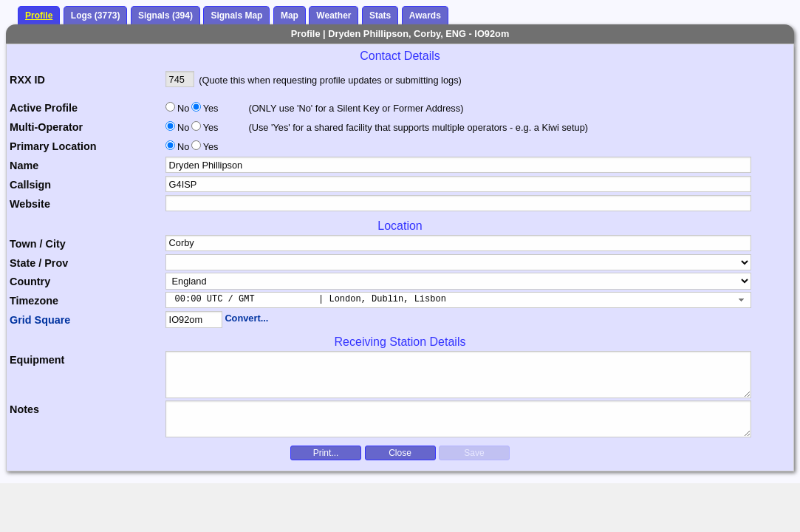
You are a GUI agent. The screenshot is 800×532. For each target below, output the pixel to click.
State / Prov (39, 263)
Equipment (37, 360)
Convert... (246, 318)
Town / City (38, 244)
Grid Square (40, 320)
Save (474, 453)
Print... (326, 453)
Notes (24, 409)
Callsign (30, 185)
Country (30, 282)
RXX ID (27, 80)
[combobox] (458, 300)
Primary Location (53, 146)
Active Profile (44, 108)
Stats (380, 16)
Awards (425, 16)
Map (290, 16)
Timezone (34, 301)
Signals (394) (165, 16)
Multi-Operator (46, 127)
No (183, 108)
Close (400, 453)
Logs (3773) (96, 16)
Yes (210, 108)
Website (30, 204)
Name (24, 166)
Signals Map (236, 16)
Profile (39, 16)
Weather (334, 16)
